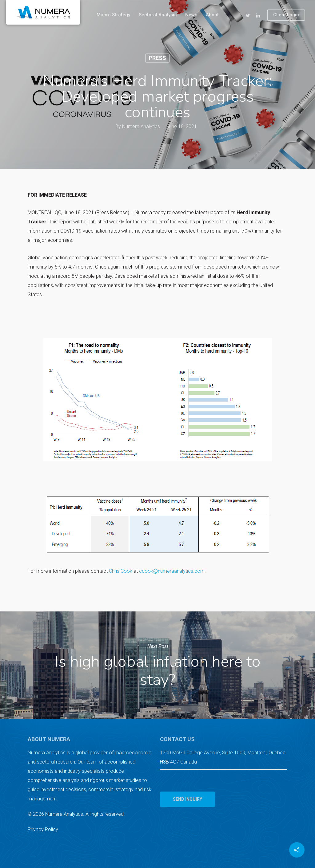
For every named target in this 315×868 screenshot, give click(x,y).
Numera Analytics (141, 126)
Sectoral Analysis (158, 15)
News (191, 15)
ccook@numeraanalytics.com (172, 571)
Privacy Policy (43, 829)
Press (157, 58)
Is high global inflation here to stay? (157, 665)
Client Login (286, 15)
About (212, 15)
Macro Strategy (113, 15)
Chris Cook (121, 571)
